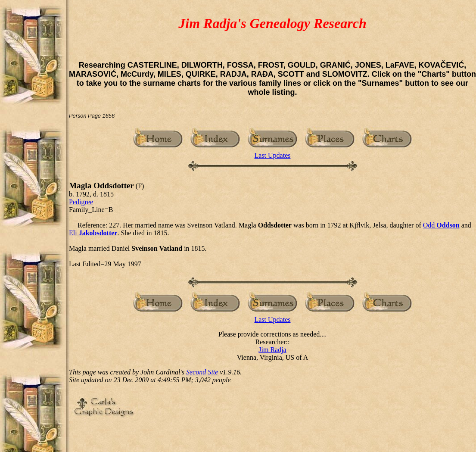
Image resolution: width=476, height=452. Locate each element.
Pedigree (81, 202)
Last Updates (273, 155)
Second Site (202, 372)
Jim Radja (272, 350)
